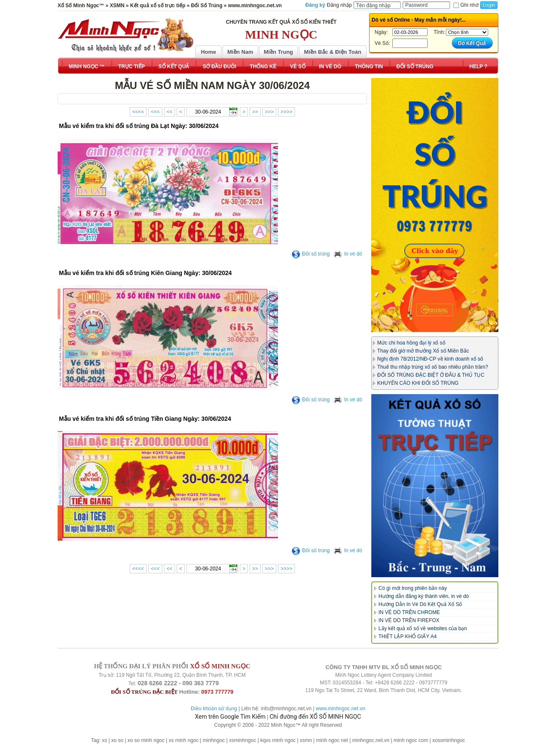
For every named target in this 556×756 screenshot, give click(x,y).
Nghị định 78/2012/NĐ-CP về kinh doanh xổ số (430, 359)
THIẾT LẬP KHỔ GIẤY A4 (407, 636)
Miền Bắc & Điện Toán (333, 52)
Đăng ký (316, 5)
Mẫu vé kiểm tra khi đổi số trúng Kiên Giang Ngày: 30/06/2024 (145, 273)
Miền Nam (240, 52)
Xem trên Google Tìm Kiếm (230, 717)
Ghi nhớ (466, 5)
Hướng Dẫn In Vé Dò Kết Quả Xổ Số (420, 604)
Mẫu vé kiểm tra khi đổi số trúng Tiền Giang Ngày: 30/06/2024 (145, 419)
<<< (155, 112)
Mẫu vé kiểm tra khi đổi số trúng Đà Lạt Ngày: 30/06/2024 (139, 126)
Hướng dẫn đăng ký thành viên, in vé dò (424, 596)
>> (255, 112)
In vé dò (348, 254)
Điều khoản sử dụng (214, 709)
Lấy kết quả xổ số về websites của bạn (423, 628)
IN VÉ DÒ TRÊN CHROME (409, 612)
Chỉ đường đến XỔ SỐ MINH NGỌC (315, 717)
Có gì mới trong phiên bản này (413, 588)
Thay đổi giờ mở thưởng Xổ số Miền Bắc (423, 351)
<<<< (138, 112)
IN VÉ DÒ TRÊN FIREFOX (409, 620)
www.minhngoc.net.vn (341, 709)
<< (170, 112)
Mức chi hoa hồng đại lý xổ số (411, 343)
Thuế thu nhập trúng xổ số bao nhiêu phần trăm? (433, 367)
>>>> (286, 112)
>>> (269, 112)
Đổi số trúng (311, 254)
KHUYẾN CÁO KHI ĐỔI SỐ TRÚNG (418, 383)
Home (208, 52)
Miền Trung (278, 52)
